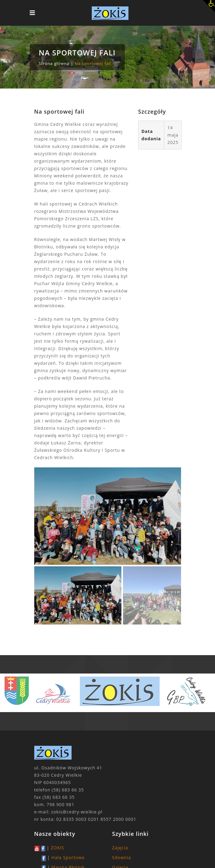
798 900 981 (61, 804)
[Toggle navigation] (32, 13)
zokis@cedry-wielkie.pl (77, 812)
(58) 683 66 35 (68, 790)
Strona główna (54, 63)
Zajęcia (120, 848)
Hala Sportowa (68, 857)
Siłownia (122, 857)
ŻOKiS (57, 848)
